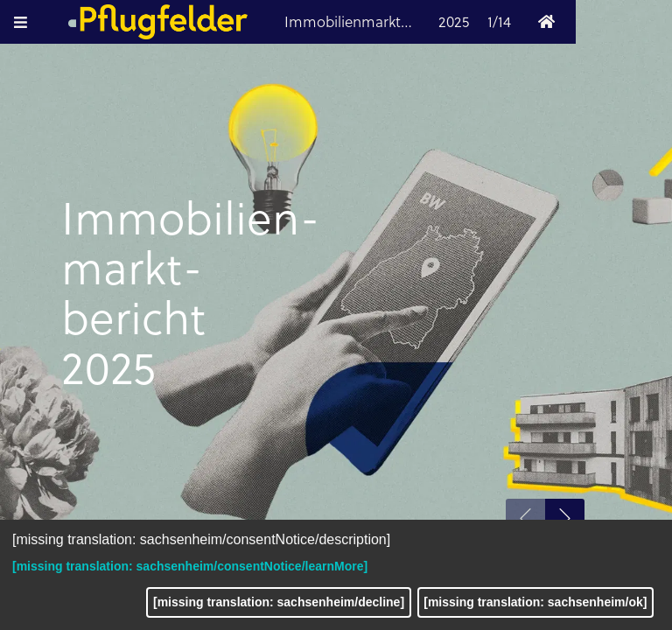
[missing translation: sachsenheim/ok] (535, 602)
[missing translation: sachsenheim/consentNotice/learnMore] (190, 566)
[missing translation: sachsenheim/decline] (279, 602)
